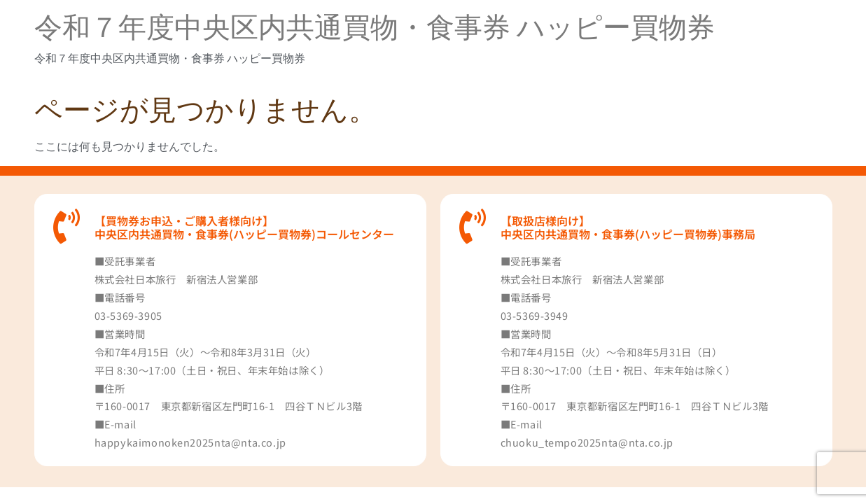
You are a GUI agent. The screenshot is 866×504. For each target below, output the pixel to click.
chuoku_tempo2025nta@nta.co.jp (587, 442)
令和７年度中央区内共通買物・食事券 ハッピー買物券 (375, 28)
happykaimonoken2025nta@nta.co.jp (190, 442)
